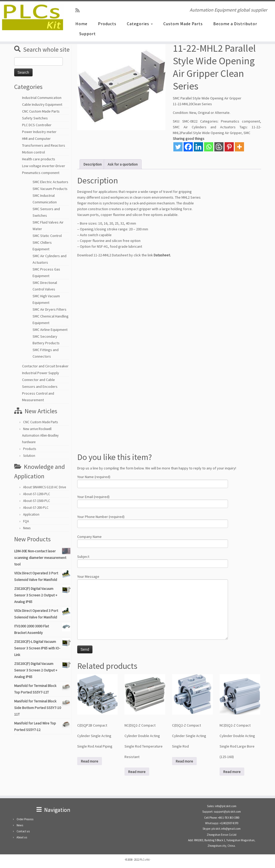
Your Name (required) (153, 481)
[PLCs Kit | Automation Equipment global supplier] (32, 17)
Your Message (153, 594)
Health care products (39, 159)
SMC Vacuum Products (50, 189)
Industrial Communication (42, 98)
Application (31, 514)
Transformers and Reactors (44, 145)
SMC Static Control (47, 236)
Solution (29, 456)
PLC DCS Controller (37, 125)
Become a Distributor (235, 24)
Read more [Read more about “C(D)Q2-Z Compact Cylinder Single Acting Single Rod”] (184, 761)
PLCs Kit (145, 860)
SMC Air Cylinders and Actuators (204, 127)
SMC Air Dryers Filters (50, 309)
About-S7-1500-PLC (37, 501)
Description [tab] (93, 164)
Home (81, 24)
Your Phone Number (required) (153, 521)
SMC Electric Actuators (50, 182)
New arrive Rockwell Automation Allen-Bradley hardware (40, 435)
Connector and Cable (38, 380)
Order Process (25, 819)
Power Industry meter (39, 132)
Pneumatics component (41, 173)
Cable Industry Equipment (42, 104)
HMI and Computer (36, 139)
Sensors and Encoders (40, 387)
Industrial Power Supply (41, 373)
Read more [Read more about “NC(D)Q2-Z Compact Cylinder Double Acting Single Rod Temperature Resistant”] (137, 772)
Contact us (23, 831)
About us (22, 837)
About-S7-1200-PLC (37, 494)
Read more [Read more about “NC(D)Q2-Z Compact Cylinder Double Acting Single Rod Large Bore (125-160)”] (232, 772)
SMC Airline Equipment (50, 330)
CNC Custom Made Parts (41, 111)
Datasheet (162, 255)
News (27, 528)
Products (107, 24)
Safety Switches (35, 118)
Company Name (153, 541)
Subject (153, 561)
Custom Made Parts (183, 24)
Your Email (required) (153, 501)
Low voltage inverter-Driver (44, 166)
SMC (247, 133)
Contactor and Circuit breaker (45, 366)
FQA (26, 521)
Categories (140, 24)
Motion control (33, 152)
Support (88, 34)
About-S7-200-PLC (36, 508)
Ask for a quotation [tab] (123, 164)
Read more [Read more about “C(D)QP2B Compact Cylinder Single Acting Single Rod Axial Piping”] (90, 761)
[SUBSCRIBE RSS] (79, 10)
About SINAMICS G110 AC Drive (45, 487)
